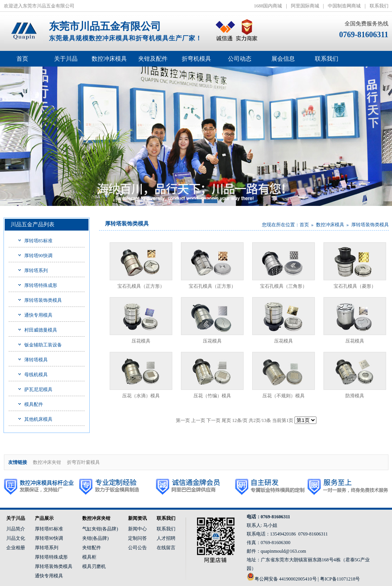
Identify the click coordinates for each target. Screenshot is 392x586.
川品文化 (16, 538)
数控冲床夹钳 (47, 462)
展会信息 (283, 59)
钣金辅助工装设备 (43, 345)
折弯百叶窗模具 (83, 462)
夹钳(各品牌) (96, 538)
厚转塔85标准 (38, 241)
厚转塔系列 (36, 270)
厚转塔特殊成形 (41, 285)
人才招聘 (166, 538)
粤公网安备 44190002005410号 (286, 579)
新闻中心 (137, 529)
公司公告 (137, 548)
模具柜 (89, 557)
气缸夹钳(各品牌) (100, 529)
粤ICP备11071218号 (340, 579)
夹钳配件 (92, 548)
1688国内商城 (268, 6)
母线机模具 (36, 375)
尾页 (226, 420)
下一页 (213, 420)
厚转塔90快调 (38, 256)
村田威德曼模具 (41, 330)
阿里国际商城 (305, 6)
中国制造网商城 (344, 6)
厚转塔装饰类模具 (43, 300)
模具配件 (34, 404)
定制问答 (137, 538)
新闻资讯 (137, 518)
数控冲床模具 (330, 225)
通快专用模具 (38, 315)
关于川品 (16, 518)
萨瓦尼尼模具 (38, 389)
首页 (22, 59)
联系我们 (379, 6)
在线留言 (166, 548)
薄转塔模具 (36, 360)
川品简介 (16, 529)
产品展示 (44, 518)
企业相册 (16, 548)
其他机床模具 (38, 419)
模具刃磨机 (94, 566)
